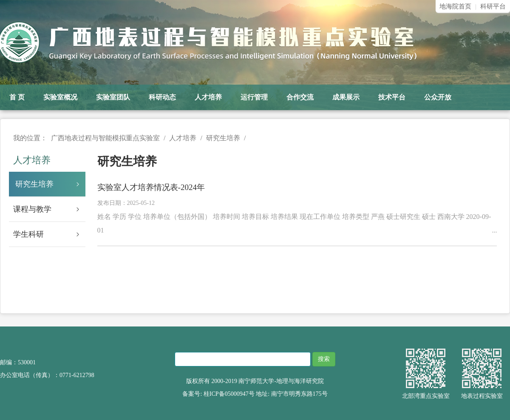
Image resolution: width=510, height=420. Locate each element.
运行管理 (254, 97)
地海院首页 (455, 6)
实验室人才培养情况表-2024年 (151, 187)
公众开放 (438, 97)
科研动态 (162, 97)
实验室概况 (60, 97)
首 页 (17, 97)
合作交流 (300, 97)
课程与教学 (49, 209)
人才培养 (208, 97)
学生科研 (49, 234)
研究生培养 (50, 184)
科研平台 (493, 6)
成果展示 (346, 97)
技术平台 (392, 97)
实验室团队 (113, 97)
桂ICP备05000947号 (229, 394)
